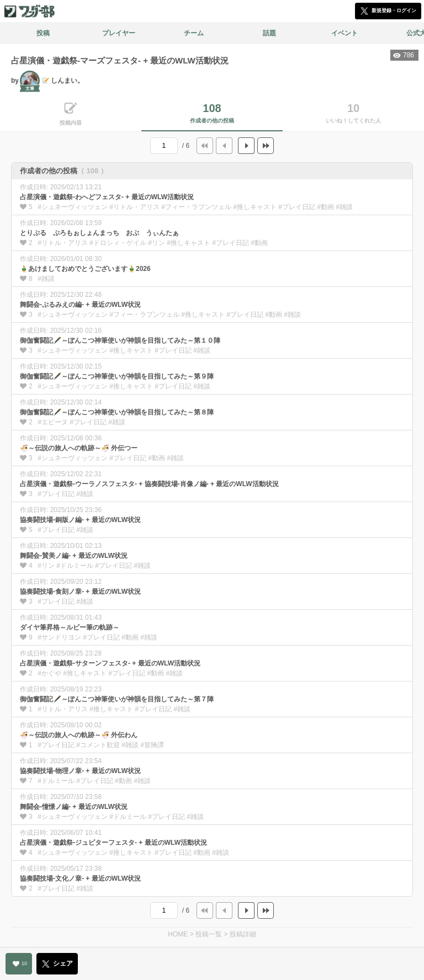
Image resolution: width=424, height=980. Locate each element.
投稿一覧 (209, 934)
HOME (178, 934)
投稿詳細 (243, 934)
